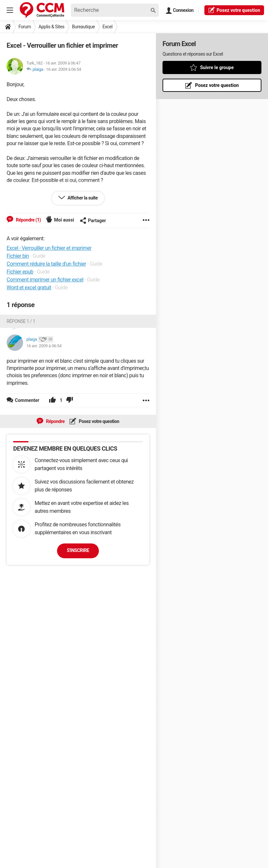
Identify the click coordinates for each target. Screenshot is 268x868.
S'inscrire (78, 550)
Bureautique (83, 27)
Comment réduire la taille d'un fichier (46, 264)
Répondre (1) (28, 220)
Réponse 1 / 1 (21, 321)
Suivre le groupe (217, 67)
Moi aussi (64, 220)
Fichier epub (20, 272)
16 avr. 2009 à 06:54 (63, 69)
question (234, 10)
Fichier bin (18, 256)
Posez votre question (99, 421)
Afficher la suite (82, 198)
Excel (107, 27)
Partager (93, 221)
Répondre (55, 421)
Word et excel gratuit (29, 288)
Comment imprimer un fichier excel (45, 280)
